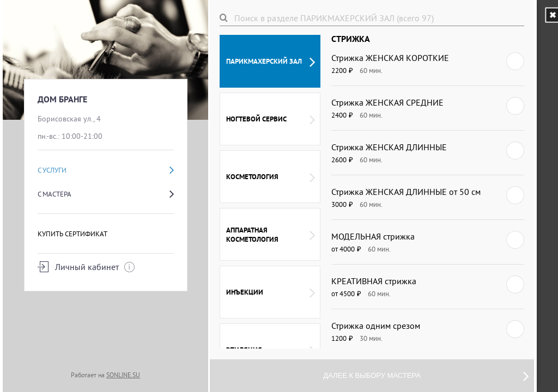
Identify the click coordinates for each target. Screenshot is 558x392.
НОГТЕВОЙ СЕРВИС (271, 119)
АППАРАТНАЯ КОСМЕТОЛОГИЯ (271, 235)
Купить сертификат (72, 234)
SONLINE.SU (123, 375)
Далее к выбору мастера (426, 376)
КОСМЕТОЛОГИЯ (271, 177)
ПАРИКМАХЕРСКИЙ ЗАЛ (271, 62)
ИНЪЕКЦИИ (271, 292)
